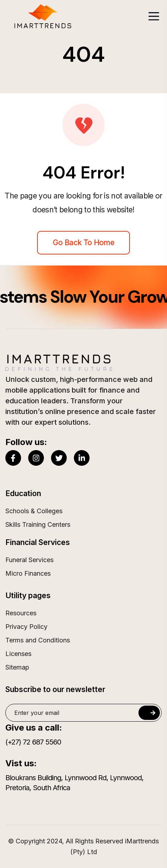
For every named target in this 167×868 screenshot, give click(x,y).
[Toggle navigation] (154, 16)
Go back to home (83, 243)
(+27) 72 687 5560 (33, 742)
